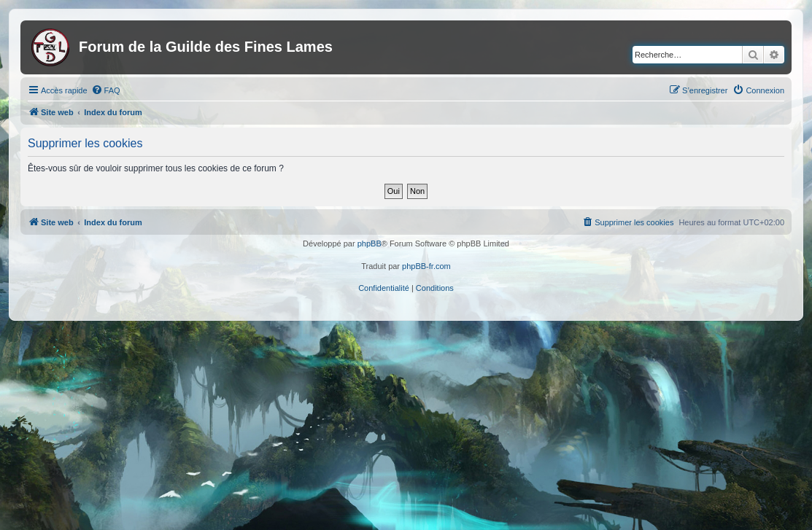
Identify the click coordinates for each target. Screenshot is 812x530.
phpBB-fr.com (426, 266)
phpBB (370, 243)
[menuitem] (106, 90)
